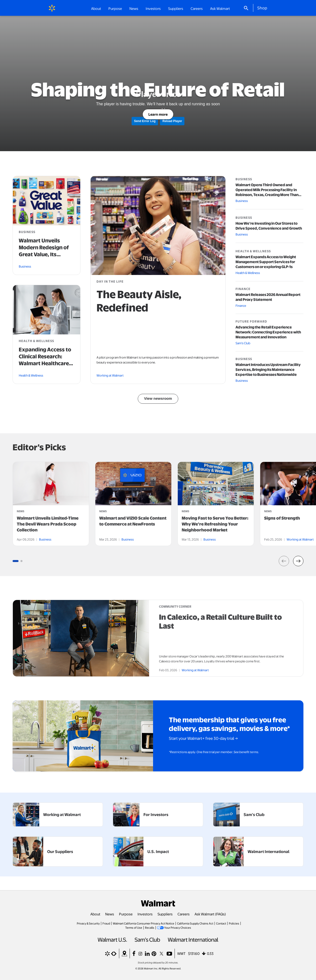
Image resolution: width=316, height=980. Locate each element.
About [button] (96, 8)
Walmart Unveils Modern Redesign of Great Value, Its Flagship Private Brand (44, 254)
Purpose (126, 914)
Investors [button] (153, 8)
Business (25, 266)
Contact (221, 923)
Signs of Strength (282, 518)
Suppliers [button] (176, 8)
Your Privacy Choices (178, 927)
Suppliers (165, 914)
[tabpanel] (51, 504)
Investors (145, 914)
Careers (197, 8)
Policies (234, 923)
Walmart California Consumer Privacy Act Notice (144, 923)
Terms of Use (134, 927)
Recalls (150, 927)
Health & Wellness (31, 375)
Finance (241, 306)
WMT (181, 953)
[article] (51, 504)
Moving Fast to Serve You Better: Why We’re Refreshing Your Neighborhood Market (215, 524)
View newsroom (158, 398)
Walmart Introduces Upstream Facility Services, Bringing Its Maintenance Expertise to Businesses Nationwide (268, 370)
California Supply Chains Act (195, 923)
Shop (262, 8)
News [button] (134, 8)
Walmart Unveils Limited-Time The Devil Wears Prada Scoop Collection (48, 524)
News (110, 914)
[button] (284, 561)
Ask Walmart (220, 8)
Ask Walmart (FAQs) (210, 914)
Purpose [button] (115, 8)
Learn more (158, 114)
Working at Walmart (110, 375)
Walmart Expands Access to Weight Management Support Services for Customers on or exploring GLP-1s (266, 262)
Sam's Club (243, 343)
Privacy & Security (88, 923)
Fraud (106, 923)
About (95, 914)
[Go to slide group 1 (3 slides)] (16, 561)
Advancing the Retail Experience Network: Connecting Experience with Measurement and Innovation (268, 332)
